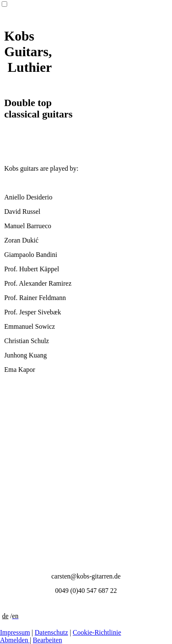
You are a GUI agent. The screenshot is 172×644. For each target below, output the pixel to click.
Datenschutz (51, 632)
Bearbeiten (47, 640)
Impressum (15, 632)
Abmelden (15, 640)
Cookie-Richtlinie (97, 632)
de (5, 616)
